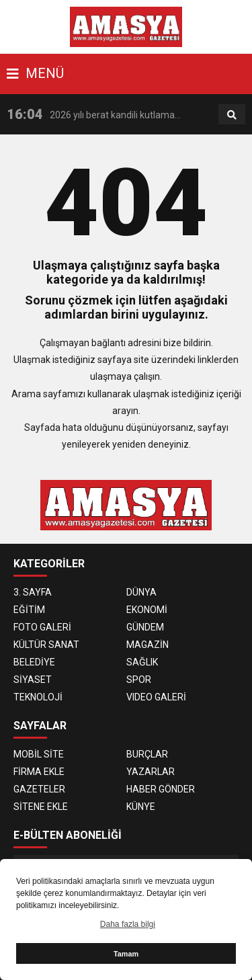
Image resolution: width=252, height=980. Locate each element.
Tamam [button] (126, 954)
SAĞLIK (142, 662)
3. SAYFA (33, 592)
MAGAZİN (148, 645)
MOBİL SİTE (39, 754)
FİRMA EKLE (39, 772)
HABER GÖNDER (161, 789)
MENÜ (35, 73)
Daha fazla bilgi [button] (128, 924)
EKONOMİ (147, 610)
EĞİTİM (29, 610)
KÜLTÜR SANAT (46, 645)
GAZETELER (39, 789)
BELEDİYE (34, 662)
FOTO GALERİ (42, 627)
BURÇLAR (147, 754)
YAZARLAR (151, 772)
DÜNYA (141, 592)
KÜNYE (141, 807)
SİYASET (33, 680)
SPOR (139, 680)
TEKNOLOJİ (38, 697)
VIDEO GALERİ (156, 697)
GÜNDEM (145, 627)
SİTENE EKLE (41, 807)
